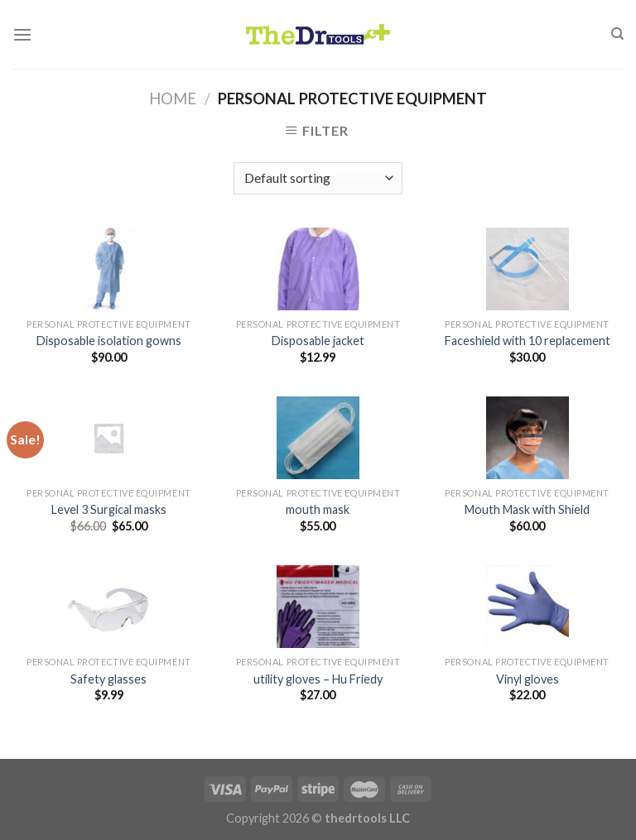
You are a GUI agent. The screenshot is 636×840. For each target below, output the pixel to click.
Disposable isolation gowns (109, 341)
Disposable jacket (318, 341)
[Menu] (22, 34)
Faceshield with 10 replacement (528, 341)
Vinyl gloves (528, 679)
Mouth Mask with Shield (527, 509)
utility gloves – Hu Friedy (318, 679)
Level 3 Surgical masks (109, 509)
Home (173, 98)
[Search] (617, 34)
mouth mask (318, 509)
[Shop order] (318, 178)
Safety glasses (108, 679)
